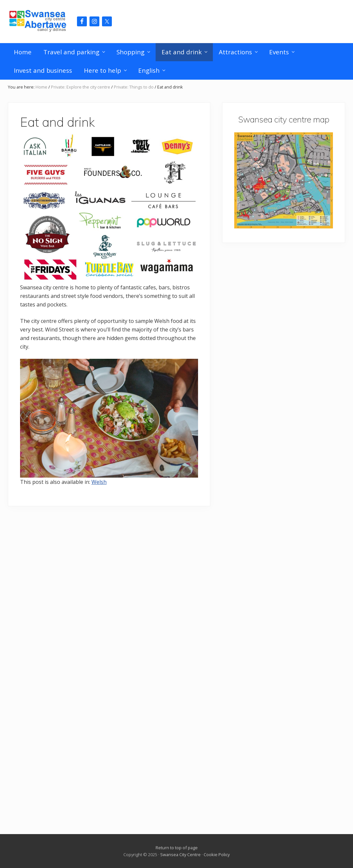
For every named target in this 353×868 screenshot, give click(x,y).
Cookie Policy (217, 855)
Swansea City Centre (180, 855)
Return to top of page (177, 848)
